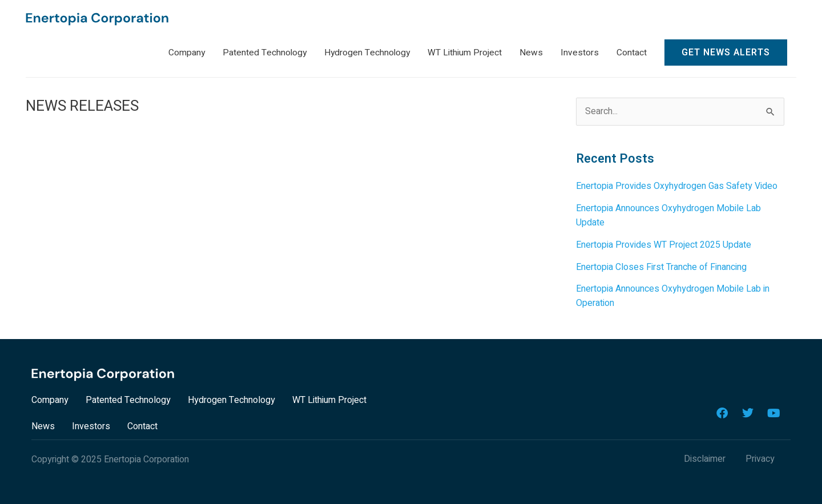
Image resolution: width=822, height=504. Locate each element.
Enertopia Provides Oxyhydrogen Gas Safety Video (677, 187)
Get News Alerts (726, 54)
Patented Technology (128, 398)
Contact (142, 424)
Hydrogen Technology (231, 398)
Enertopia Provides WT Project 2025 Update (664, 244)
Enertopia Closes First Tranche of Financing (661, 266)
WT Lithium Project (329, 398)
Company (50, 398)
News (43, 424)
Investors (91, 424)
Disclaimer (705, 457)
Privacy (760, 457)
